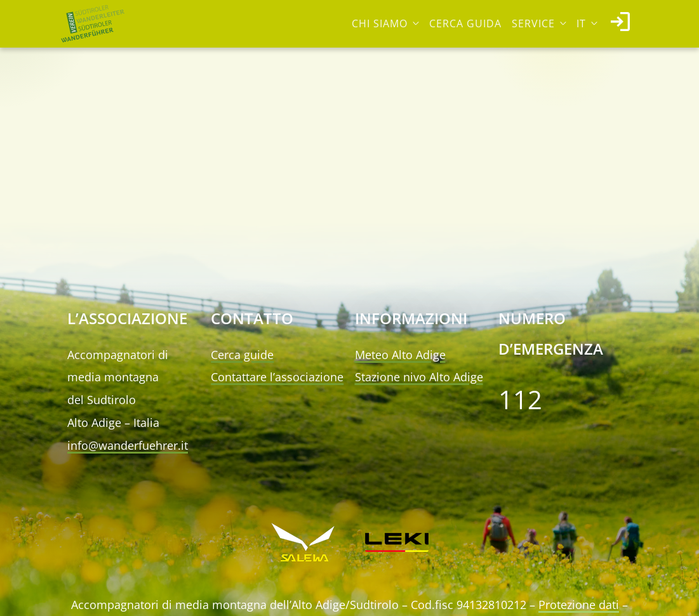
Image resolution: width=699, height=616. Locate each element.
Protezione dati (579, 605)
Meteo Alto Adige (400, 355)
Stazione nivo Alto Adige (419, 377)
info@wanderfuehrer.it (128, 445)
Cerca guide (242, 355)
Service (533, 23)
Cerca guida (465, 23)
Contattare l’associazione (277, 377)
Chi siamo (380, 23)
